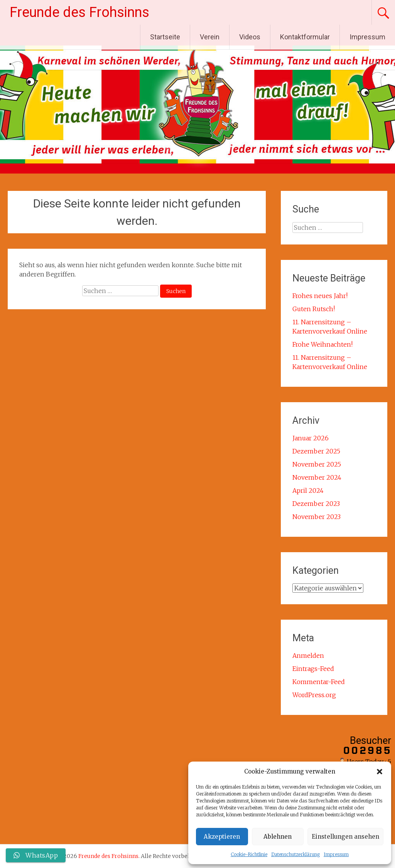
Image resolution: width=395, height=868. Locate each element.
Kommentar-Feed (319, 682)
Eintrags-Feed (313, 669)
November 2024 (317, 477)
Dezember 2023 (316, 504)
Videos (250, 37)
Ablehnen (278, 837)
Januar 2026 (311, 438)
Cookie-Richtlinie (249, 854)
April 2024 (308, 490)
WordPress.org (314, 695)
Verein (210, 37)
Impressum (336, 854)
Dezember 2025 (316, 451)
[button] (380, 772)
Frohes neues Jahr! (320, 296)
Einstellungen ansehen (345, 837)
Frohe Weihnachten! (322, 344)
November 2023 (317, 517)
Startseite (165, 37)
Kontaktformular (305, 37)
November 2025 (317, 464)
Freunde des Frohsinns (79, 12)
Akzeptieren (222, 837)
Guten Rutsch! (314, 309)
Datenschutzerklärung (295, 854)
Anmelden (308, 656)
